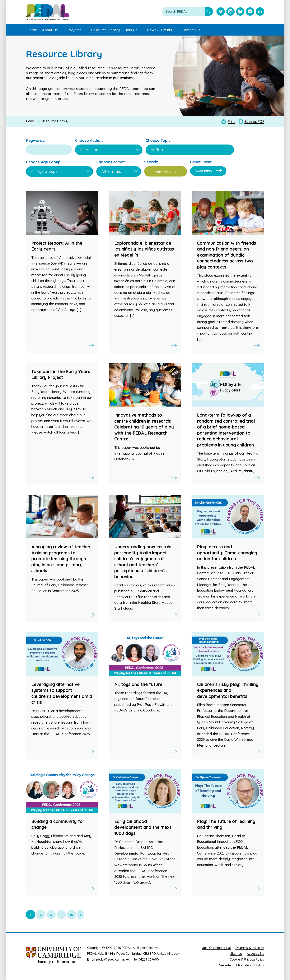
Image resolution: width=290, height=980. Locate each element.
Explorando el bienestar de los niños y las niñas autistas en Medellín (144, 249)
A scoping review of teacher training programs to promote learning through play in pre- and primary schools (61, 559)
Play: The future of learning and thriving (226, 824)
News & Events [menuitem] (160, 30)
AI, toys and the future (138, 684)
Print (231, 122)
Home (30, 121)
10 (71, 915)
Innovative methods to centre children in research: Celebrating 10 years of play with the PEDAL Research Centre (144, 427)
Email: (91, 959)
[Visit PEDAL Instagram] (230, 12)
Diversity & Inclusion (250, 948)
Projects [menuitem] (74, 30)
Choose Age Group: (44, 162)
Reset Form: (201, 162)
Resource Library (55, 121)
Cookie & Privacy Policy (247, 959)
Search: (151, 162)
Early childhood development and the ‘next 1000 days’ (143, 827)
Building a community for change (58, 824)
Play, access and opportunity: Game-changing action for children (227, 553)
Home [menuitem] (32, 30)
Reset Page (203, 171)
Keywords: (36, 140)
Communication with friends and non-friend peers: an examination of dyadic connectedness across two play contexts (226, 255)
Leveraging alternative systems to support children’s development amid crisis (62, 693)
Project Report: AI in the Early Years (57, 246)
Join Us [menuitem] (131, 30)
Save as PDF (254, 122)
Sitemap (236, 954)
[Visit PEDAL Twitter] (221, 12)
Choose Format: (111, 162)
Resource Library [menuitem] (105, 30)
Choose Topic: (158, 140)
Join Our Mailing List (217, 948)
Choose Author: (89, 140)
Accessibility (255, 954)
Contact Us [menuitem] (191, 30)
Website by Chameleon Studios (242, 965)
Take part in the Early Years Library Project (61, 374)
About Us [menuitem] (50, 30)
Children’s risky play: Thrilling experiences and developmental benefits (228, 690)
